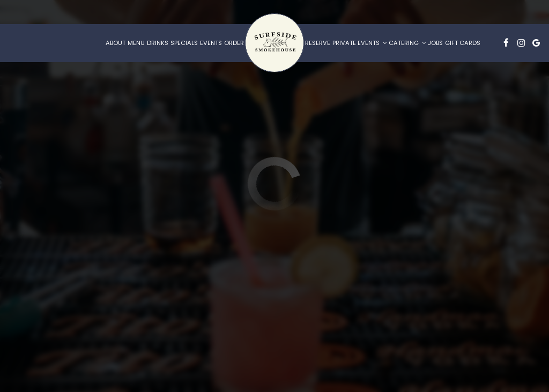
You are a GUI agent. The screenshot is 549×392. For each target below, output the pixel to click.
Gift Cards (463, 43)
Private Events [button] (359, 43)
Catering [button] (407, 43)
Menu (136, 43)
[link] (274, 43)
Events (211, 43)
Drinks (158, 43)
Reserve (318, 43)
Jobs (435, 43)
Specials (184, 43)
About (116, 43)
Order (234, 43)
